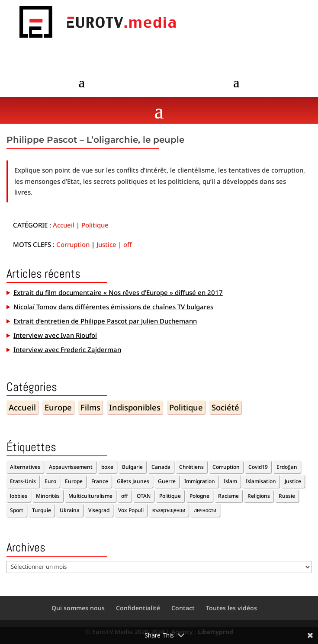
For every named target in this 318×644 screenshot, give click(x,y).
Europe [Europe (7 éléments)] (74, 481)
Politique (95, 225)
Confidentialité (138, 608)
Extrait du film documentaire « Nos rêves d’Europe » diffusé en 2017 (118, 292)
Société (225, 407)
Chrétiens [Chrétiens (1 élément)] (191, 467)
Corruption (73, 244)
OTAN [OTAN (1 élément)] (144, 496)
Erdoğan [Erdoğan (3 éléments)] (287, 467)
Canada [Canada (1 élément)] (161, 467)
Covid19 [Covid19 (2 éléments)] (258, 467)
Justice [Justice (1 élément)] (293, 481)
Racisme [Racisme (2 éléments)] (228, 496)
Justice (106, 244)
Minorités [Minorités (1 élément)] (48, 496)
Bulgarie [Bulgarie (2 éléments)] (132, 467)
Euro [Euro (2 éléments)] (50, 481)
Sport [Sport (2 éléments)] (17, 510)
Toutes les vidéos (231, 608)
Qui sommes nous (78, 608)
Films (90, 407)
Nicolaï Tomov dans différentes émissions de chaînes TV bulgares (113, 307)
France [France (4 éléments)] (100, 481)
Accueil (64, 225)
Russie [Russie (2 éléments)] (287, 496)
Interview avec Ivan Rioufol (55, 335)
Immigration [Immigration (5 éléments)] (200, 481)
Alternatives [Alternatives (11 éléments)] (25, 467)
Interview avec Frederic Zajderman (67, 349)
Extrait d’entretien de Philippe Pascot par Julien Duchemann (105, 321)
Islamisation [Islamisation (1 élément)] (261, 481)
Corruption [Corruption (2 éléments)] (226, 467)
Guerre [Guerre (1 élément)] (167, 481)
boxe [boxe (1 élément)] (107, 467)
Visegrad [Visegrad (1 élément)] (99, 510)
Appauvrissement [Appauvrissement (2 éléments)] (71, 467)
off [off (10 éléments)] (125, 496)
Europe (58, 407)
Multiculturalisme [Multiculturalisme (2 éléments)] (90, 496)
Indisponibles (135, 407)
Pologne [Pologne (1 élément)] (199, 496)
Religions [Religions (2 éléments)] (259, 496)
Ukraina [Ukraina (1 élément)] (70, 510)
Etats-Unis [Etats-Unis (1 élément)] (23, 481)
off (128, 244)
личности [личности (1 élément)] (205, 510)
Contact (183, 608)
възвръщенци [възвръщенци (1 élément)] (169, 510)
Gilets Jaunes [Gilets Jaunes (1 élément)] (133, 481)
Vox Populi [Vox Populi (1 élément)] (131, 510)
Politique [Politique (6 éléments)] (170, 496)
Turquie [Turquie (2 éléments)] (42, 510)
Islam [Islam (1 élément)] (230, 481)
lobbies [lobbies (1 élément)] (19, 496)
